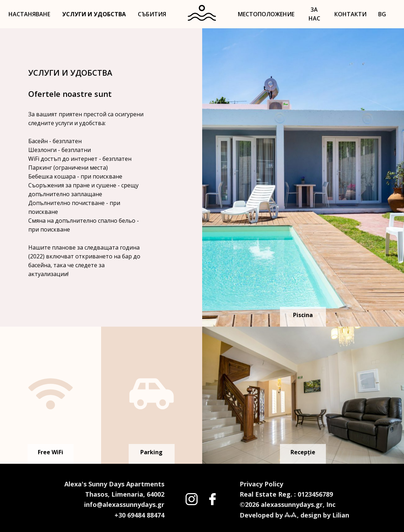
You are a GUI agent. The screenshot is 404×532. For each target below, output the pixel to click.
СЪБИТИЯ (152, 14)
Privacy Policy (261, 484)
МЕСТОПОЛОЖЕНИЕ (266, 14)
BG (382, 14)
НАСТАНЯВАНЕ (29, 14)
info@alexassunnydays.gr (124, 504)
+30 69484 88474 (139, 515)
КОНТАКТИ (350, 14)
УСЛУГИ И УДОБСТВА (94, 14)
